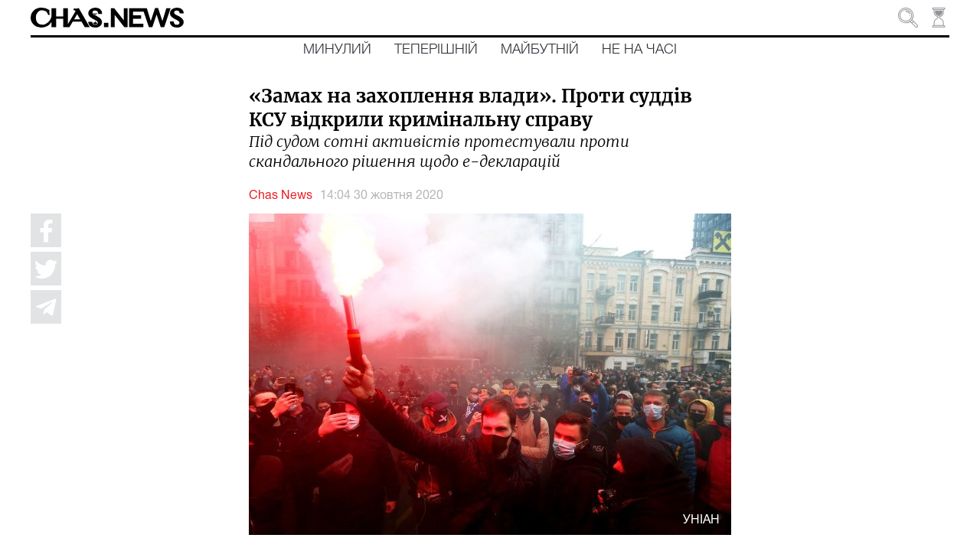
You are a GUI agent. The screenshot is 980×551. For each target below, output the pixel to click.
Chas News (281, 196)
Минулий (337, 50)
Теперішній (436, 50)
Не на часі (639, 50)
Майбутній (540, 50)
